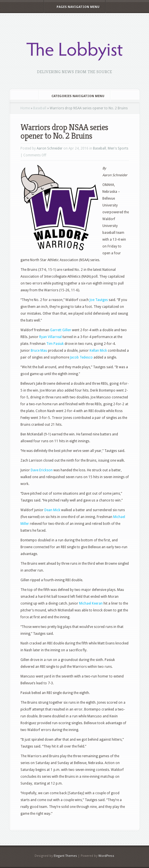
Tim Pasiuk (55, 344)
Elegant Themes (65, 856)
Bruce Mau (39, 351)
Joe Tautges (99, 300)
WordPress (106, 856)
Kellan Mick (98, 351)
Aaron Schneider (50, 148)
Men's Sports (118, 148)
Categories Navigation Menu (74, 96)
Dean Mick (52, 510)
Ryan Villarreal (50, 337)
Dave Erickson (42, 470)
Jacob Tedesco (81, 357)
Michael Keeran (91, 603)
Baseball (40, 108)
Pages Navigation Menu (74, 7)
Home (25, 108)
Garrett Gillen (61, 330)
